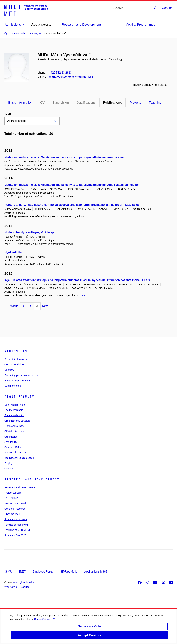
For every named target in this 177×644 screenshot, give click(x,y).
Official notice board (15, 431)
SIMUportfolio (69, 572)
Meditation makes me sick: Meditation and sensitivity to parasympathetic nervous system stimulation (72, 185)
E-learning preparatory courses (21, 375)
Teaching (155, 103)
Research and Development (32, 479)
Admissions (16, 351)
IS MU (8, 572)
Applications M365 (96, 572)
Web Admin (11, 587)
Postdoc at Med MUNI (16, 525)
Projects (135, 103)
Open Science (12, 514)
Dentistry (9, 370)
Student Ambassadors (16, 359)
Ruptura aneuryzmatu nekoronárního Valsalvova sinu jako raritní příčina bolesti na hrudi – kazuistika (72, 205)
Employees (10, 463)
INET (22, 572)
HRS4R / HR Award (15, 503)
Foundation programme (17, 380)
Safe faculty (11, 442)
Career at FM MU (14, 447)
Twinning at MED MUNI (17, 530)
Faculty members (14, 410)
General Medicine (14, 365)
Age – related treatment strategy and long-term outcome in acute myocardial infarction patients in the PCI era (77, 280)
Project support (13, 493)
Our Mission (11, 437)
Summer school (13, 386)
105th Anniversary (14, 426)
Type (8, 114)
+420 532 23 (60, 73)
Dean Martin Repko (15, 405)
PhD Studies (11, 498)
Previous (11, 306)
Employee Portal (43, 572)
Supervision (61, 103)
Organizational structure (17, 421)
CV (42, 103)
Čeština (167, 8)
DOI (83, 295)
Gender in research (15, 509)
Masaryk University (23, 583)
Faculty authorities (14, 415)
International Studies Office (19, 458)
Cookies (25, 587)
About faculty (19, 397)
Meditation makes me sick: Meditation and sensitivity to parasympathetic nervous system (64, 157)
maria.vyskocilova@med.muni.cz (71, 77)
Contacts (9, 469)
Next (47, 306)
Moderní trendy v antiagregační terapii (30, 232)
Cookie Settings (48, 622)
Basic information (20, 103)
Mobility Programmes (140, 25)
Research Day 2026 (15, 535)
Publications (113, 103)
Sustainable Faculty (15, 453)
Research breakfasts (16, 519)
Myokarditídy (13, 253)
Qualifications (86, 103)
